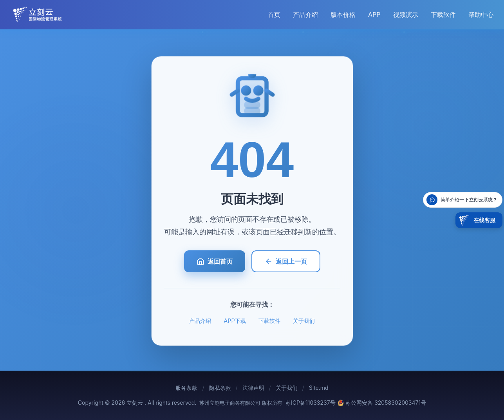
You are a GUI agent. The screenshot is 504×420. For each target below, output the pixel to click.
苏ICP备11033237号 (311, 403)
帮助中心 (481, 14)
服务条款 (186, 388)
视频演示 (406, 14)
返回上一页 (286, 261)
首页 (274, 14)
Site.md (319, 388)
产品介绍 (305, 14)
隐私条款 (220, 388)
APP (374, 14)
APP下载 (235, 321)
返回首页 (215, 261)
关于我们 (304, 321)
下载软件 (443, 14)
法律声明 (253, 388)
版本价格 (343, 14)
